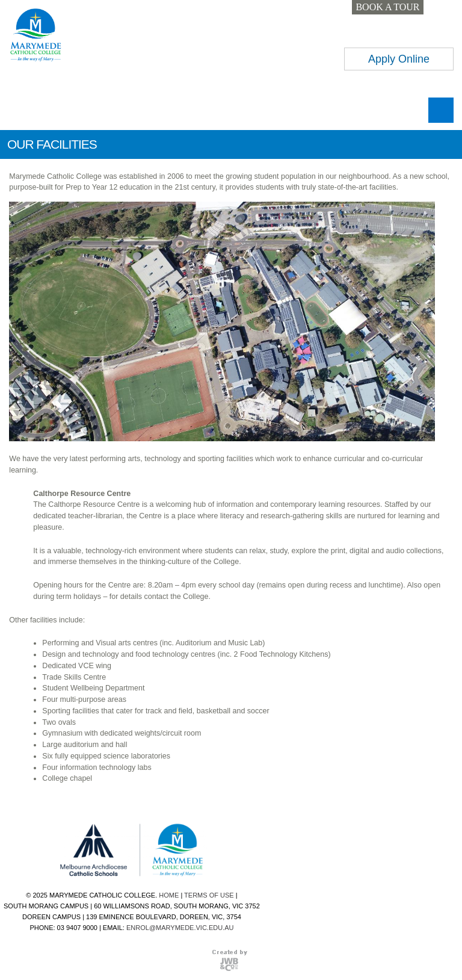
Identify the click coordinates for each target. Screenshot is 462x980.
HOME (169, 895)
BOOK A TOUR (387, 7)
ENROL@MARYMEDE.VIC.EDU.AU (180, 928)
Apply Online (399, 59)
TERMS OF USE (209, 895)
